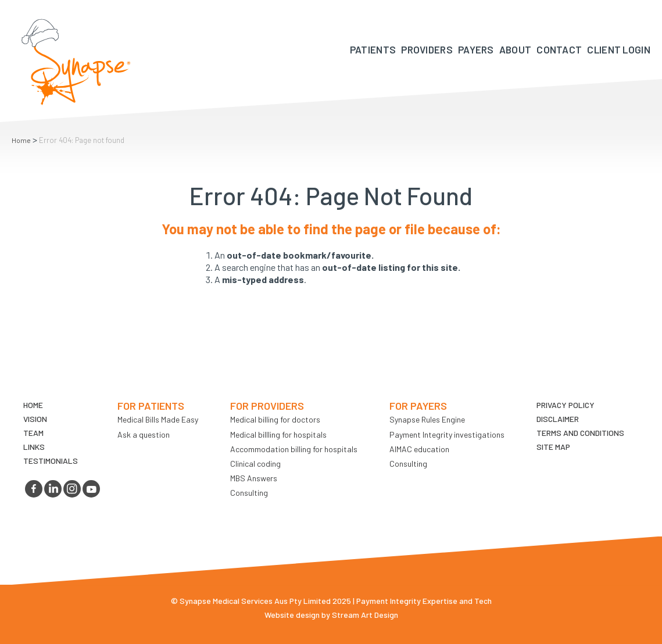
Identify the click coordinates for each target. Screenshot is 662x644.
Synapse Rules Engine (427, 419)
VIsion (35, 419)
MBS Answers (254, 478)
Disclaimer (558, 419)
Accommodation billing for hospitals (294, 449)
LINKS (34, 447)
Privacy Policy (566, 405)
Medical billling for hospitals (278, 434)
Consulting (249, 493)
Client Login (619, 49)
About (516, 49)
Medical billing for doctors (275, 419)
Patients (373, 49)
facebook (34, 489)
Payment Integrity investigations (447, 434)
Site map (553, 447)
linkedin (53, 489)
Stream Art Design (365, 615)
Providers (427, 49)
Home (21, 140)
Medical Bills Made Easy (158, 419)
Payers (476, 49)
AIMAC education (419, 449)
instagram (72, 489)
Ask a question (144, 434)
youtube (91, 489)
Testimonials (51, 461)
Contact (559, 49)
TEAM (33, 433)
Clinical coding (255, 464)
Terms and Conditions (580, 433)
